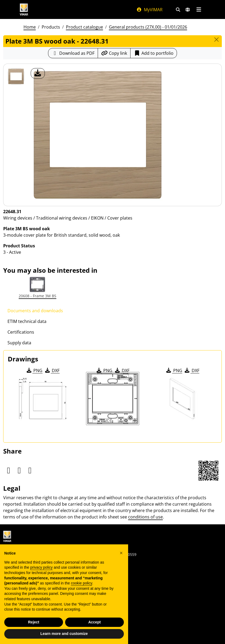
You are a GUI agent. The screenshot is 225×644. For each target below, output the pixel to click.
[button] (121, 553)
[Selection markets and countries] (188, 10)
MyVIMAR (149, 10)
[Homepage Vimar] (73, 9)
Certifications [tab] (21, 332)
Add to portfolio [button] (154, 53)
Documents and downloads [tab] (35, 311)
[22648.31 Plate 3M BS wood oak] (16, 76)
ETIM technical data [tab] (27, 321)
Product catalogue (84, 27)
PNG (34, 370)
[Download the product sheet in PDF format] (73, 53)
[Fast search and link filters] (178, 10)
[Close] (216, 40)
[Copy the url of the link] (114, 53)
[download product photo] (38, 73)
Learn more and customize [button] (64, 634)
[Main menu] (199, 10)
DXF (52, 370)
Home (30, 27)
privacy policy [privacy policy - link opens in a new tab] (41, 567)
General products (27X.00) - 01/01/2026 (148, 27)
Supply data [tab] (19, 343)
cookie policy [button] (82, 583)
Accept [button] (95, 622)
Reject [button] (34, 622)
